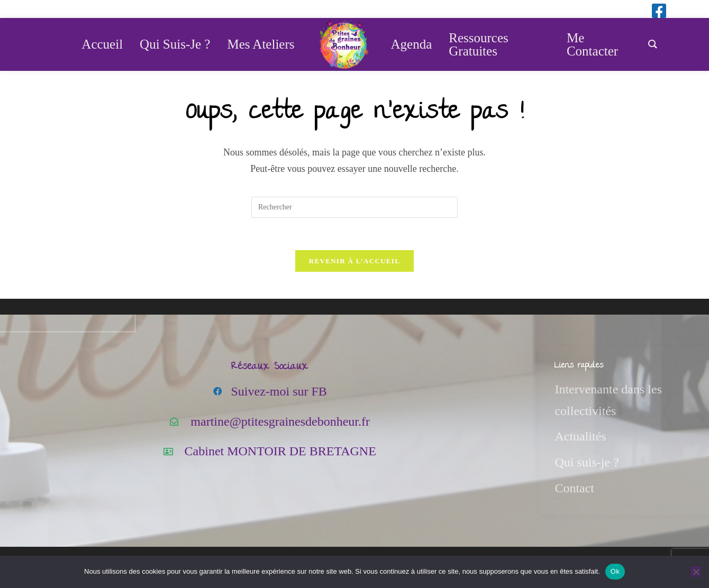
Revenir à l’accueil (355, 261)
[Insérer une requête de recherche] (355, 207)
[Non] (696, 572)
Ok (615, 571)
